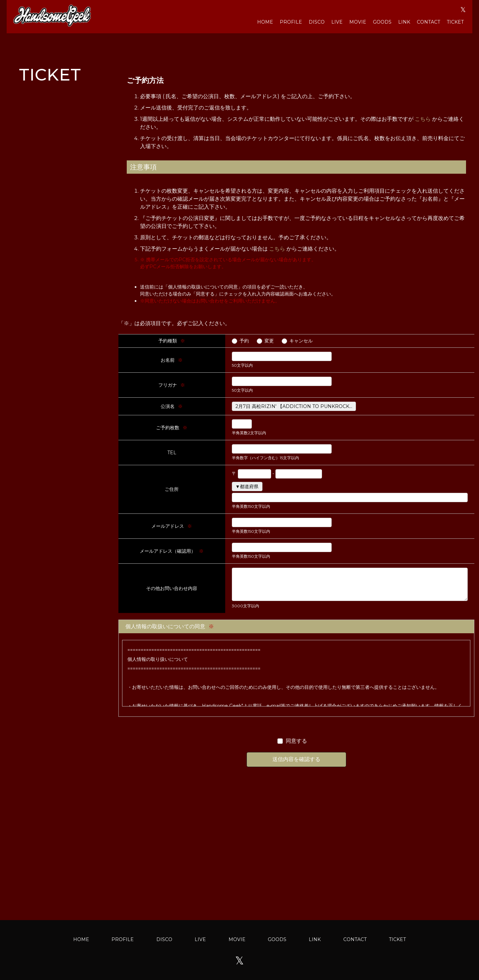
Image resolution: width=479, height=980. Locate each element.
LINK (404, 22)
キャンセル (301, 341)
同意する (296, 741)
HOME (265, 22)
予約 (244, 341)
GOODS (382, 22)
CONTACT (428, 22)
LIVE (337, 22)
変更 (269, 341)
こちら (423, 119)
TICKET (455, 22)
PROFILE (291, 22)
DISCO (317, 22)
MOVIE (358, 22)
